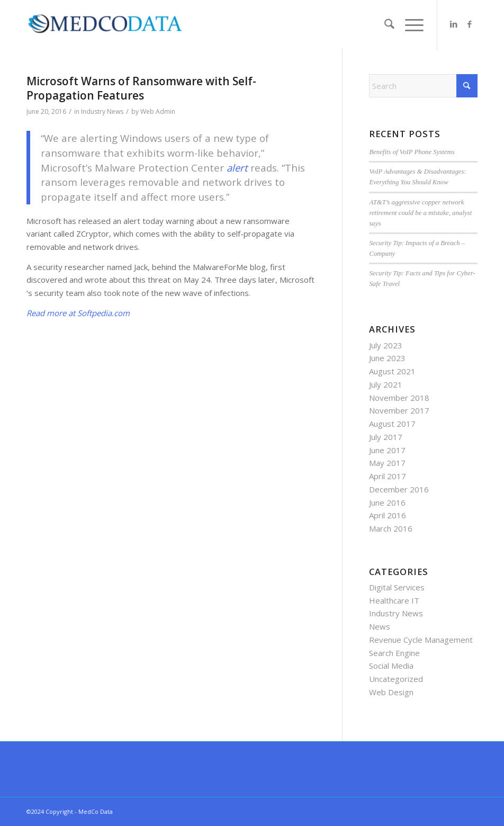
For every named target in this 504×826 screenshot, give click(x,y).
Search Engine (394, 653)
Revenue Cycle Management (421, 640)
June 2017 (387, 450)
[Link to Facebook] (470, 24)
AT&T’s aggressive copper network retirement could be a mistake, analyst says (420, 213)
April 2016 (388, 515)
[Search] (384, 25)
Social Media (391, 666)
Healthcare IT (394, 600)
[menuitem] (384, 25)
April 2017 (388, 476)
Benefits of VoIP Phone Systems (412, 152)
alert (237, 168)
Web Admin (158, 111)
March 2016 (391, 528)
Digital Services (397, 587)
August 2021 (392, 371)
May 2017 (387, 463)
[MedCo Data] (105, 24)
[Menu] (409, 25)
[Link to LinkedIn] (454, 24)
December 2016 (399, 489)
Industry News (102, 111)
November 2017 (399, 410)
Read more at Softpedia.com (78, 313)
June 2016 (387, 502)
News (380, 626)
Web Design (391, 692)
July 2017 (386, 437)
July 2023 (386, 345)
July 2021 (386, 384)
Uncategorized (396, 679)
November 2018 (399, 398)
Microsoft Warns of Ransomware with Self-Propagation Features (141, 88)
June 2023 (387, 358)
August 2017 (392, 424)
